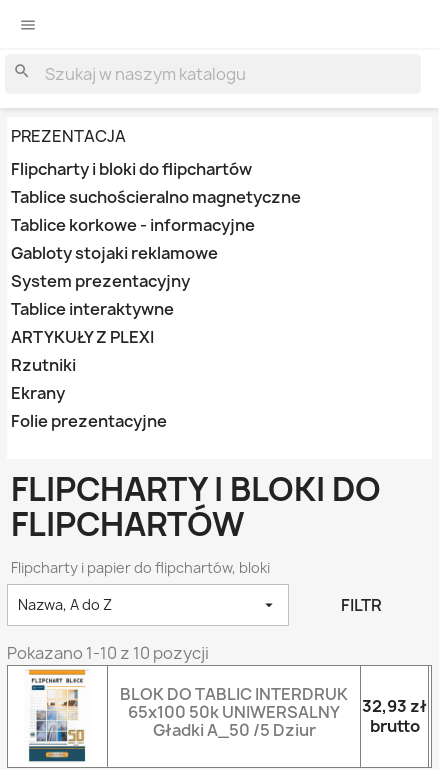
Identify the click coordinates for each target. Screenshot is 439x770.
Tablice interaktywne (92, 309)
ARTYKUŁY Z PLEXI (82, 337)
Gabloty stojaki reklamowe (114, 253)
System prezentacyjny (100, 281)
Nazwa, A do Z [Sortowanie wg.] (148, 605)
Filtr (361, 605)
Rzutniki (43, 365)
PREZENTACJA (68, 136)
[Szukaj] (213, 74)
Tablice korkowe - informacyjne (133, 225)
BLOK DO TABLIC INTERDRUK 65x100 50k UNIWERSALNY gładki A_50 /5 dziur (234, 711)
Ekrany (38, 393)
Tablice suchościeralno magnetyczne (156, 197)
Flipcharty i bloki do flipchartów (131, 169)
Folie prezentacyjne (89, 421)
